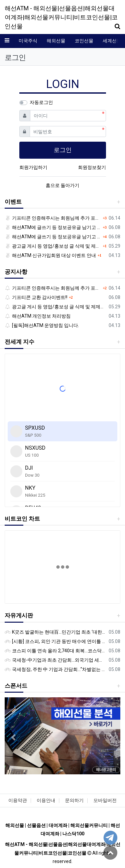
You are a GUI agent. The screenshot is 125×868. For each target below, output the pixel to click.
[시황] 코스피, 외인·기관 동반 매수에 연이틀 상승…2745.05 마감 (55, 641)
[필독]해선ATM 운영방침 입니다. (42, 325)
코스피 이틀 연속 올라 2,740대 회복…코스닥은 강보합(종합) (55, 651)
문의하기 (74, 800)
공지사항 (16, 272)
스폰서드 (16, 686)
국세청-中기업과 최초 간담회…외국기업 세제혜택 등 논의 (55, 660)
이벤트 (13, 202)
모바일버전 (105, 800)
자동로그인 (41, 102)
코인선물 (84, 41)
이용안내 (46, 800)
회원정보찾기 (92, 167)
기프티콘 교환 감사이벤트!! (36, 297)
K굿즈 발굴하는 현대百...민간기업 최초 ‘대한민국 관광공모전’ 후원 (55, 632)
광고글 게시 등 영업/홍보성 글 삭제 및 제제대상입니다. (53, 246)
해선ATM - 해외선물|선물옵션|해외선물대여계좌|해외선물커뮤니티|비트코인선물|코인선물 (61, 17)
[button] (13, 737)
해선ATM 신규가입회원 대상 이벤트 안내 (50, 255)
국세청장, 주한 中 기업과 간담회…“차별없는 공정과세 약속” (55, 669)
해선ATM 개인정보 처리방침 (38, 316)
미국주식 (28, 41)
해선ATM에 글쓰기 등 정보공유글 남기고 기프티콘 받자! (53, 227)
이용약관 (18, 800)
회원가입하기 (33, 167)
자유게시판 (19, 615)
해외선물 (56, 41)
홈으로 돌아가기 (62, 185)
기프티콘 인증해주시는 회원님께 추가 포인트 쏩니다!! (53, 218)
